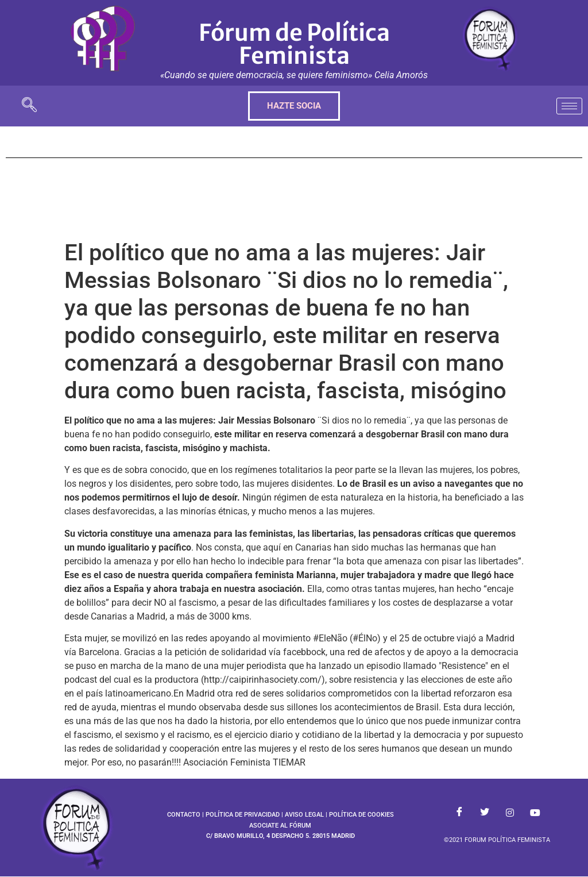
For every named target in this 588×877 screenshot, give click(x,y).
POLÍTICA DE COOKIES (361, 815)
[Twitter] (485, 813)
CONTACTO (184, 815)
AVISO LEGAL (304, 815)
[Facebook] (459, 813)
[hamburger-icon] (569, 106)
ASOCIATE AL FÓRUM (280, 826)
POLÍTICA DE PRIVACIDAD (243, 815)
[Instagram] (510, 813)
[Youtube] (535, 813)
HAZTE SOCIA (294, 106)
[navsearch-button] (29, 106)
